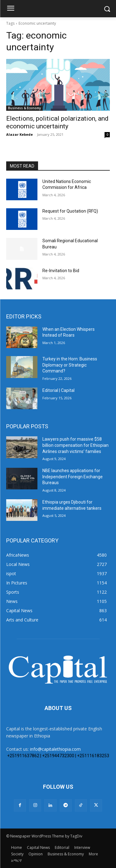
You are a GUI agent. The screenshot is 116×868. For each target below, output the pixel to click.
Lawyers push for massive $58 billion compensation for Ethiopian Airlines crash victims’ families (75, 445)
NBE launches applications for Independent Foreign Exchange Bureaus (73, 477)
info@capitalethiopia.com (55, 749)
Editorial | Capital (58, 390)
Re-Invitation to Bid (61, 271)
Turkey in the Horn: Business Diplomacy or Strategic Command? (70, 365)
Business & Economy (24, 108)
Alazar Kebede (19, 134)
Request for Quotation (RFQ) (70, 211)
